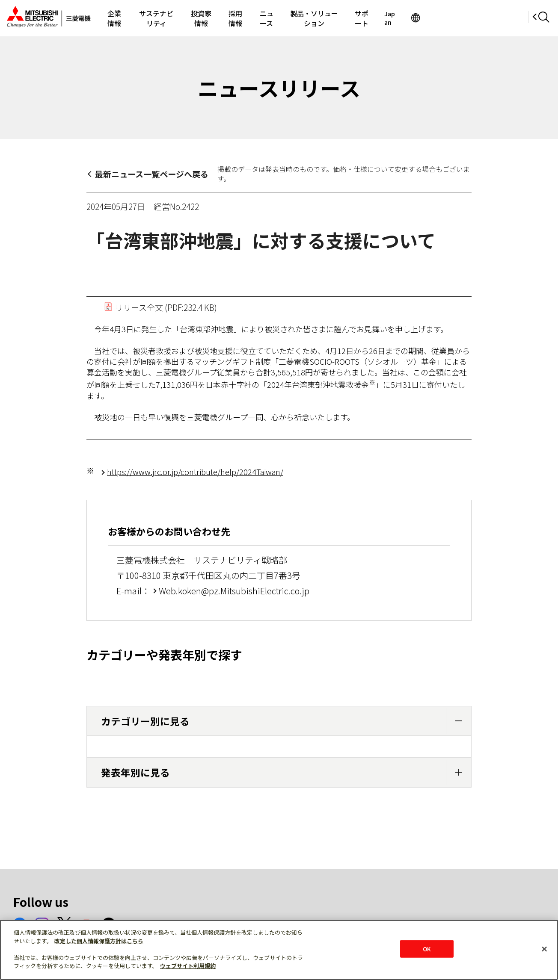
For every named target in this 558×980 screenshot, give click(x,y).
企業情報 (125, 18)
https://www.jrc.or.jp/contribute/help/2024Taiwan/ (195, 472)
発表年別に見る (286, 772)
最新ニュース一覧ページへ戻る (152, 174)
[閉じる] (544, 949)
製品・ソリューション (380, 18)
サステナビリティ (179, 18)
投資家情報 (236, 18)
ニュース (319, 18)
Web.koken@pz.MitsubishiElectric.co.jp (234, 591)
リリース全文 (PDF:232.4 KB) (160, 307)
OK (427, 949)
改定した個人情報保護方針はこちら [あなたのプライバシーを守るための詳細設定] (99, 941)
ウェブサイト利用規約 (188, 966)
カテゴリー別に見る (286, 721)
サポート (441, 18)
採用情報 (279, 18)
